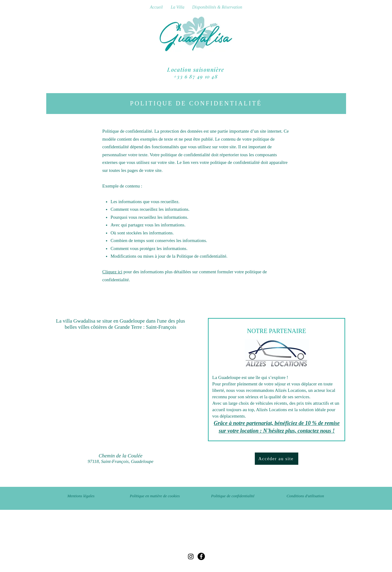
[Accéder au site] (277, 459)
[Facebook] (201, 556)
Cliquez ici (112, 272)
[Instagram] (191, 556)
